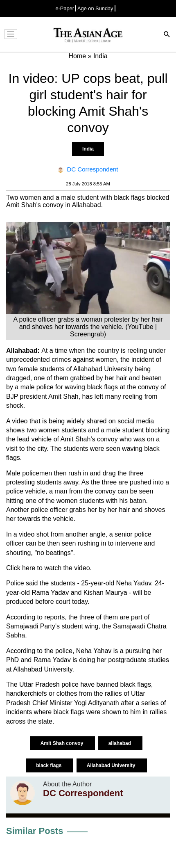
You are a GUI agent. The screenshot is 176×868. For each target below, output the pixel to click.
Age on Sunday (95, 8)
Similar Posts (35, 831)
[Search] (167, 35)
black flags (49, 765)
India (88, 149)
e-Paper (65, 8)
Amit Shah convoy (63, 743)
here (29, 568)
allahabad (121, 743)
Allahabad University (112, 765)
